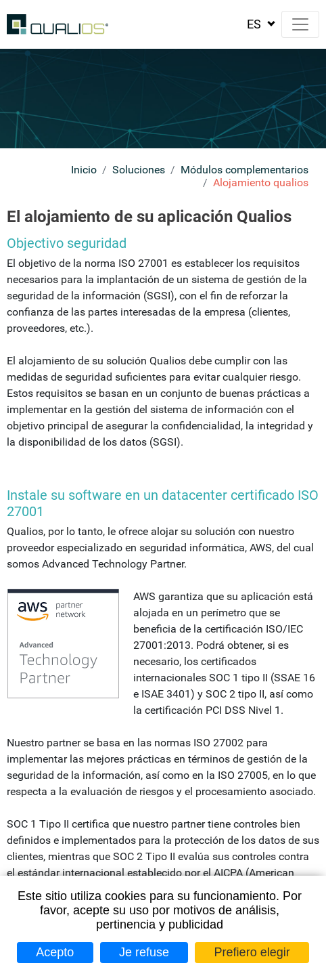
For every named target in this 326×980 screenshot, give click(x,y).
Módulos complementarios (245, 170)
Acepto (55, 952)
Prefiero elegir (252, 952)
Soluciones (139, 170)
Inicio (84, 170)
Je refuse (144, 952)
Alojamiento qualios (261, 183)
